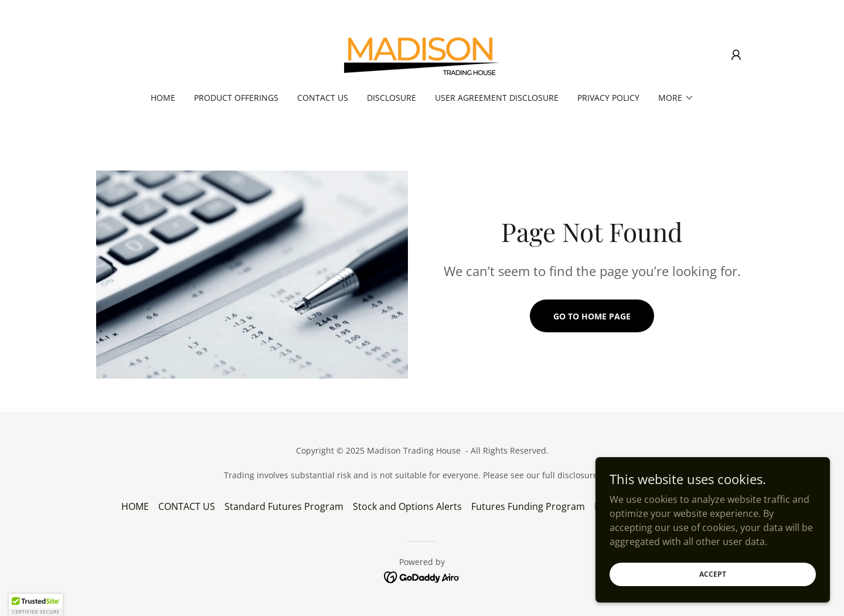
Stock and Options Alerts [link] (407, 506)
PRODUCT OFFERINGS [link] (236, 98)
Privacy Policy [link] (608, 98)
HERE (610, 475)
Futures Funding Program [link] (528, 506)
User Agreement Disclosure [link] (497, 98)
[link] (422, 54)
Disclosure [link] (392, 98)
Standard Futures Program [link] (284, 506)
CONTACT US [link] (323, 98)
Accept (713, 598)
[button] (736, 55)
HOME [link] (163, 98)
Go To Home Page (592, 316)
